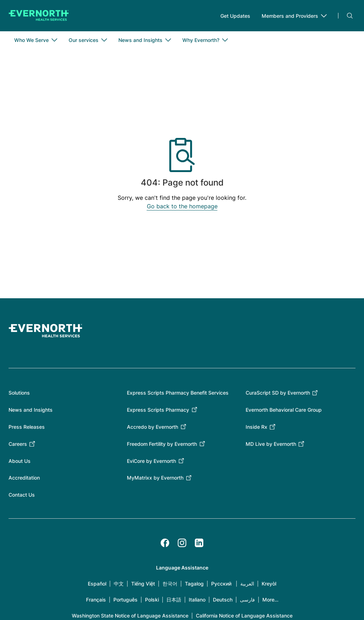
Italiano (197, 600)
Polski (152, 600)
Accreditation (24, 478)
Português (125, 600)
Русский (221, 584)
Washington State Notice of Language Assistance (130, 616)
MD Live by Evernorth (271, 444)
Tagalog (194, 584)
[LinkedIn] (199, 543)
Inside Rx (256, 427)
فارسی (247, 600)
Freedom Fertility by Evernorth (162, 444)
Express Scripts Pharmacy (158, 410)
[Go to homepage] (39, 16)
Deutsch (223, 600)
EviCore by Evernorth (151, 461)
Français (96, 600)
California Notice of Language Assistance (244, 616)
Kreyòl (269, 584)
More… (270, 600)
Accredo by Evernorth (152, 427)
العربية (247, 584)
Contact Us (22, 495)
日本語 (174, 600)
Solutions (19, 393)
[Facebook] (165, 543)
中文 (119, 584)
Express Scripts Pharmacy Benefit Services (178, 393)
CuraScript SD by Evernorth (278, 393)
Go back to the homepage (182, 206)
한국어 (170, 584)
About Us (20, 461)
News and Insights (31, 410)
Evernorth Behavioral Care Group (284, 410)
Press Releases (27, 427)
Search (350, 16)
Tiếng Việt (143, 584)
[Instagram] (182, 543)
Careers (18, 444)
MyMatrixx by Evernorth (155, 478)
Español (97, 584)
